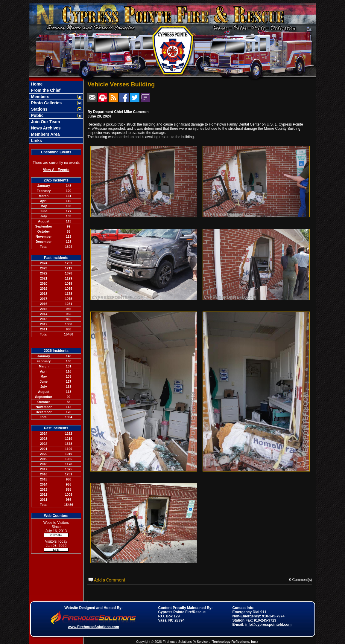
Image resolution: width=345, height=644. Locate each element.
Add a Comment (110, 580)
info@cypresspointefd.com (268, 625)
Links (36, 141)
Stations (39, 109)
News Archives (45, 128)
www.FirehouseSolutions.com (94, 627)
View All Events (56, 170)
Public (37, 115)
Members (40, 97)
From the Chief (45, 90)
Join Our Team (45, 122)
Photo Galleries (46, 103)
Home (36, 84)
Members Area (45, 134)
